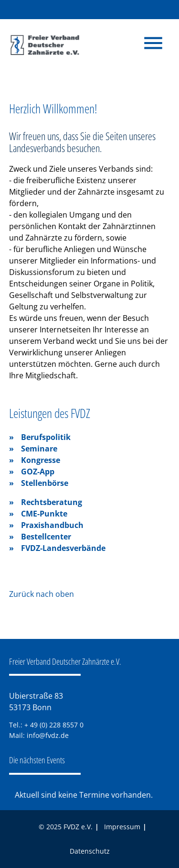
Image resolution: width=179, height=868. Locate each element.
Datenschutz (90, 851)
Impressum (122, 827)
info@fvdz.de (48, 735)
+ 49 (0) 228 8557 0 (54, 725)
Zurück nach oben (42, 594)
